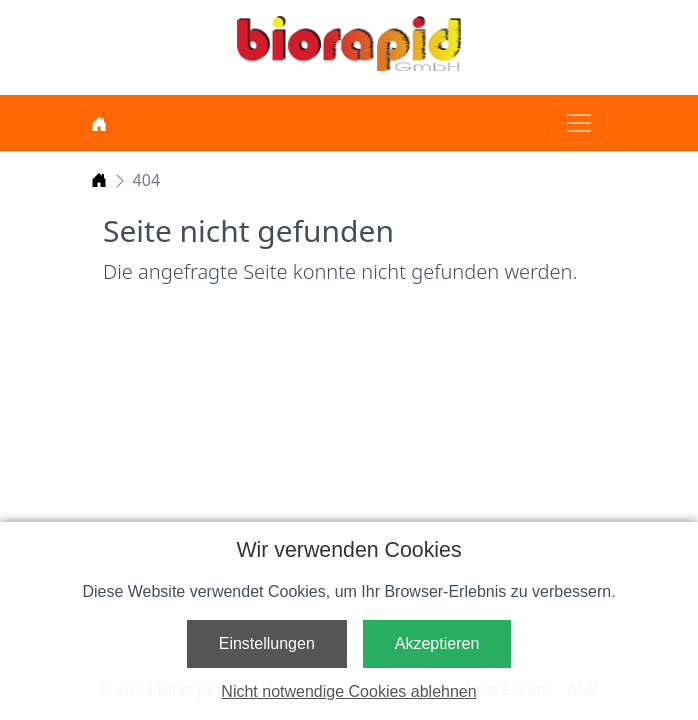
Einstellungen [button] (267, 643)
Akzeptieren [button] (437, 643)
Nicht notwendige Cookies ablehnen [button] (348, 691)
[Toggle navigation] (579, 123)
